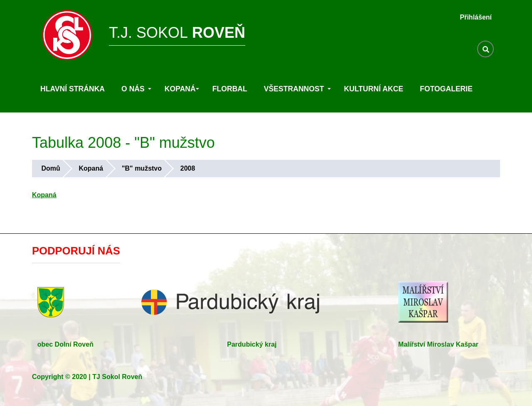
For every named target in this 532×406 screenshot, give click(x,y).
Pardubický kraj (252, 344)
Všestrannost (297, 89)
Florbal (230, 89)
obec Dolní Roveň (65, 344)
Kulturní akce (374, 89)
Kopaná (182, 89)
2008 (188, 168)
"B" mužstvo (142, 168)
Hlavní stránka (73, 89)
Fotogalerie (446, 89)
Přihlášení (476, 17)
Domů (50, 168)
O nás (136, 89)
